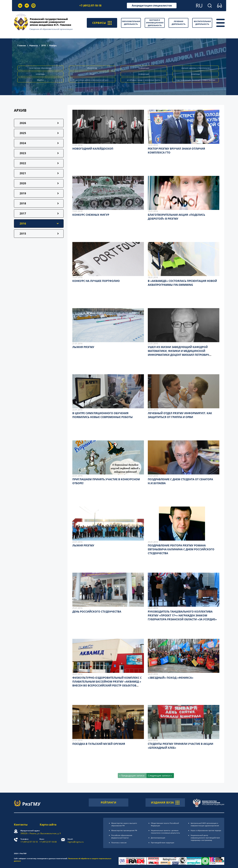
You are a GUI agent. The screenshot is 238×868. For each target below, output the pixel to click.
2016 (43, 45)
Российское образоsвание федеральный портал (122, 836)
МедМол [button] (40, 80)
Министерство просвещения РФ (124, 830)
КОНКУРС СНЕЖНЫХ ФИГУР (91, 215)
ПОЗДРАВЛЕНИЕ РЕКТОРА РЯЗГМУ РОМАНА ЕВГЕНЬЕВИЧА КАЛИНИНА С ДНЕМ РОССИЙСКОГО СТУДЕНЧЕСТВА (181, 549)
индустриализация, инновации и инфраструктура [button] (196, 80)
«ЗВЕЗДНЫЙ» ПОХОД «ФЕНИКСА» (171, 678)
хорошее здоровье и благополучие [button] (196, 68)
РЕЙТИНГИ (109, 803)
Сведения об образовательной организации (51, 29)
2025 (23, 133)
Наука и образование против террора (206, 830)
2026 (23, 123)
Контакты (21, 825)
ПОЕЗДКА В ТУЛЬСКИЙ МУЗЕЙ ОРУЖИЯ (99, 744)
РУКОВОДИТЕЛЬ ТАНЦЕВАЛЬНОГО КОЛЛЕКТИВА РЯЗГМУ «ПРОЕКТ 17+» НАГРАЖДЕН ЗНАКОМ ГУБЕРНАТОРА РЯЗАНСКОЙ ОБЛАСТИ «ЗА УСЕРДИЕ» (182, 615)
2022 (23, 163)
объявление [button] (92, 68)
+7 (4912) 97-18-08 (48, 841)
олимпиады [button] (40, 74)
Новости (34, 45)
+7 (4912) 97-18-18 (90, 6)
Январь (53, 45)
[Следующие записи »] (160, 776)
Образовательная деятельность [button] (131, 23)
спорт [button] (92, 74)
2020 (23, 183)
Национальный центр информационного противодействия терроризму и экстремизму (205, 838)
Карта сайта (48, 825)
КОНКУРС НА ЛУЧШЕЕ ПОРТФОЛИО (96, 281)
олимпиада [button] (196, 74)
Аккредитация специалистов (152, 6)
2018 (23, 203)
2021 (23, 173)
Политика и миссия (119, 843)
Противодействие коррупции (162, 843)
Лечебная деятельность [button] (179, 23)
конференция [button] (144, 74)
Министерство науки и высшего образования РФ (124, 824)
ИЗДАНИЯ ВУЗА (165, 803)
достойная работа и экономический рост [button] (92, 80)
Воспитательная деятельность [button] (202, 23)
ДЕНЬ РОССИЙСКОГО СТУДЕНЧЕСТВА (97, 612)
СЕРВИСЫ (102, 23)
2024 (23, 143)
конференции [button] (144, 68)
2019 (23, 193)
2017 (23, 213)
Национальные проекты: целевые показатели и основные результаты (165, 832)
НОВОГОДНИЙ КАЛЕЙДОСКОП (93, 149)
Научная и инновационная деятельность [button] (155, 23)
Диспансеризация (158, 838)
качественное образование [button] (40, 68)
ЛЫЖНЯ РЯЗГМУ (83, 347)
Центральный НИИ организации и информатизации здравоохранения (205, 824)
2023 (23, 153)
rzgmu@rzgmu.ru (76, 841)
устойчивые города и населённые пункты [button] (144, 80)
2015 (23, 234)
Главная (22, 45)
